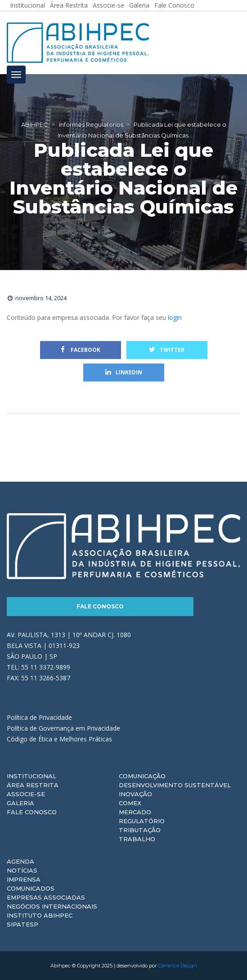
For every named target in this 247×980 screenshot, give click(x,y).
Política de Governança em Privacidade (63, 728)
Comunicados (31, 888)
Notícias (22, 870)
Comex (130, 803)
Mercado (135, 812)
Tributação (140, 830)
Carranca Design (177, 966)
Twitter (167, 350)
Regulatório (142, 821)
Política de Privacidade (39, 717)
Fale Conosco (100, 606)
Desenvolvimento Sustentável (175, 785)
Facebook (81, 350)
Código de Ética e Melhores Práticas (59, 739)
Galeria (20, 803)
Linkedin (124, 372)
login (175, 317)
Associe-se (26, 794)
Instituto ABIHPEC (40, 915)
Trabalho (137, 839)
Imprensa (24, 879)
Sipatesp (22, 924)
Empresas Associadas (46, 897)
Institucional (31, 776)
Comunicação (142, 776)
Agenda (20, 861)
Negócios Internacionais (52, 906)
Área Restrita (33, 785)
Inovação (135, 794)
